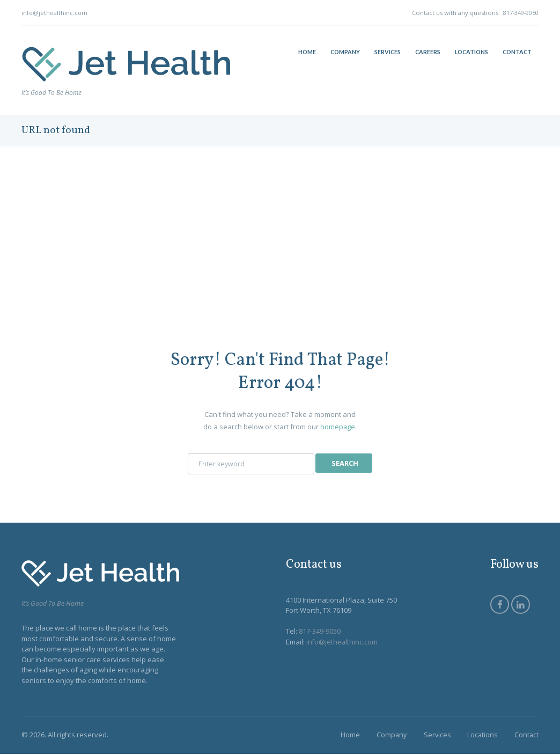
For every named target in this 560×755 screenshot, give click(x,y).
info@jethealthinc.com (55, 13)
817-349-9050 (520, 13)
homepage (338, 427)
